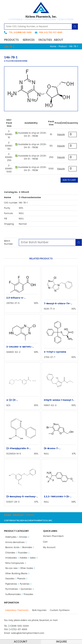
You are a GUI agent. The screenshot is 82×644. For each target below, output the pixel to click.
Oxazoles (10, 579)
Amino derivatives (15, 542)
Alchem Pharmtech (53, 536)
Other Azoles (27, 568)
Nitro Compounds (15, 563)
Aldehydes (11, 537)
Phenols (21, 579)
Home (53, 46)
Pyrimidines (12, 589)
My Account (49, 547)
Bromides (27, 547)
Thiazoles (28, 594)
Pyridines (25, 584)
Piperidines (11, 584)
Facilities (45, 40)
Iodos (33, 558)
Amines (23, 537)
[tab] (16, 610)
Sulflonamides (13, 594)
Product (63, 46)
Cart (45, 542)
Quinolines (26, 589)
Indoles (23, 558)
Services (30, 40)
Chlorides (10, 553)
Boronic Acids (12, 547)
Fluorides (23, 553)
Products (12, 40)
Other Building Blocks (16, 573)
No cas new (11, 568)
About (59, 40)
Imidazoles (11, 558)
